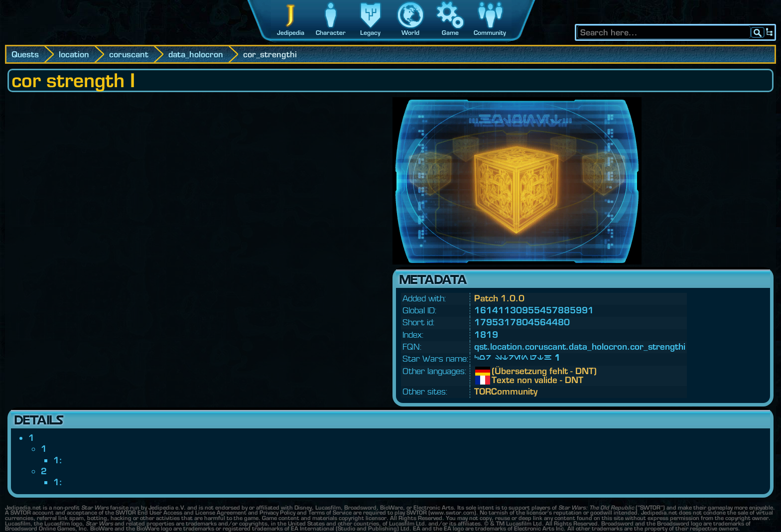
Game (450, 33)
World (410, 33)
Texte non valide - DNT (499, 380)
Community (490, 33)
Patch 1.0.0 (499, 298)
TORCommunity (506, 391)
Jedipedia (291, 33)
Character (331, 33)
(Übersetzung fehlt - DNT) (499, 371)
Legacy (370, 33)
